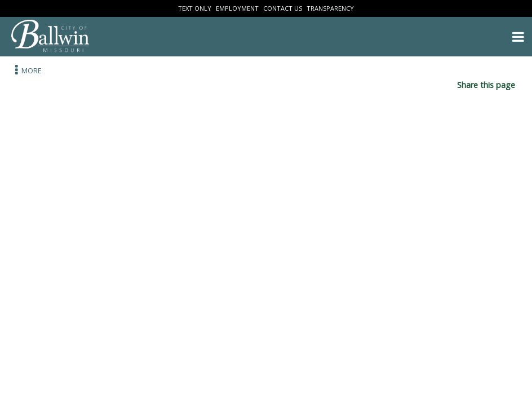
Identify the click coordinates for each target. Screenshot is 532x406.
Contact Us (283, 8)
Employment (237, 8)
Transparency (330, 8)
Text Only (195, 8)
